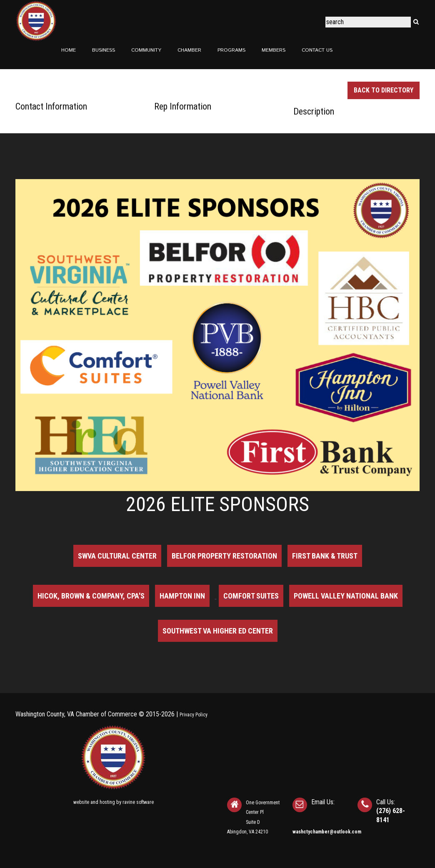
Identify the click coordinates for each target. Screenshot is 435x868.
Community (146, 50)
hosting (107, 802)
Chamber (189, 50)
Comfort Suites (251, 596)
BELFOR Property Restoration (224, 556)
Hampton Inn (182, 596)
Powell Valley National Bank (346, 596)
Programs (231, 50)
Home (69, 50)
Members (274, 50)
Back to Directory (384, 90)
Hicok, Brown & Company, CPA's (91, 596)
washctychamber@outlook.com (327, 832)
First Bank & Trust (325, 556)
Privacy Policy (194, 715)
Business (104, 50)
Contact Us (317, 50)
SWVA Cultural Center (117, 556)
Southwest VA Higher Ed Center (218, 631)
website (81, 802)
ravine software (138, 802)
